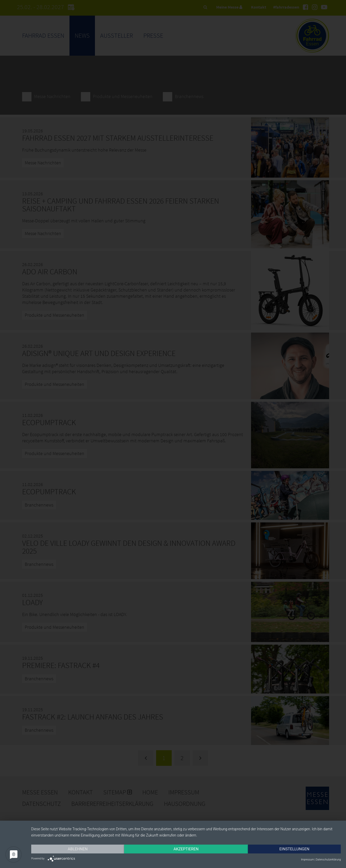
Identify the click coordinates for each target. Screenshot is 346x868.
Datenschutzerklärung (328, 860)
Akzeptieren (186, 849)
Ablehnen (78, 849)
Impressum (307, 860)
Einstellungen (294, 849)
